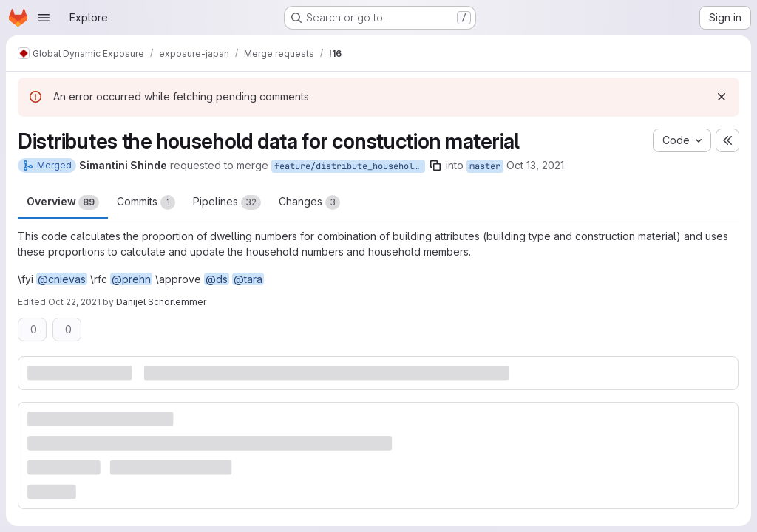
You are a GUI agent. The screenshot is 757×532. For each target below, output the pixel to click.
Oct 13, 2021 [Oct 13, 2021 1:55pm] (535, 165)
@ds (217, 279)
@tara (248, 279)
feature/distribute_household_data (350, 166)
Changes (309, 202)
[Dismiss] (722, 97)
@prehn (131, 279)
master (485, 166)
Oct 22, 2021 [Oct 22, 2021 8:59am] (74, 302)
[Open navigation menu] (44, 18)
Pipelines (227, 202)
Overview (63, 202)
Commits (146, 202)
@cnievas (62, 279)
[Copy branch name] (435, 166)
